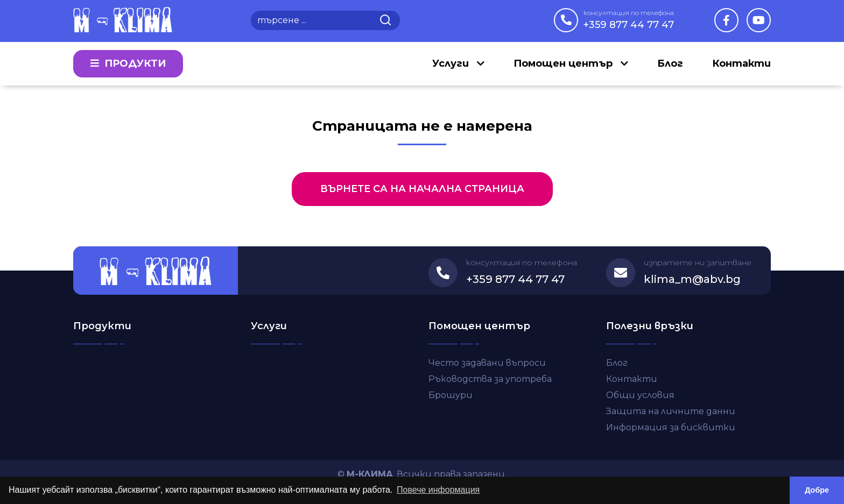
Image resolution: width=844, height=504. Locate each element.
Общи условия (640, 395)
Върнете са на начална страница (422, 189)
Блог (670, 63)
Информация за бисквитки (671, 427)
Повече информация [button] (438, 490)
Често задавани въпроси (487, 363)
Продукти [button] (128, 63)
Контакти (741, 63)
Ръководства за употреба (490, 379)
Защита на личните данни (671, 411)
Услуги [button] (452, 63)
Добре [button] (817, 490)
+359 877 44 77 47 (629, 19)
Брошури (451, 395)
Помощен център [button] (564, 63)
